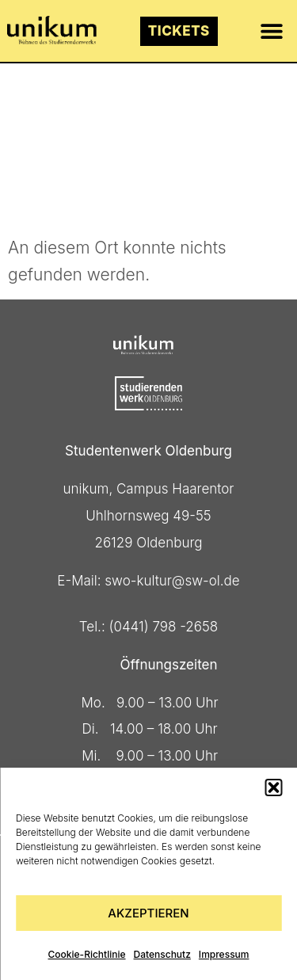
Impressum (224, 954)
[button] (273, 787)
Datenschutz (162, 954)
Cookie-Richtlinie (87, 954)
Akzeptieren (148, 913)
